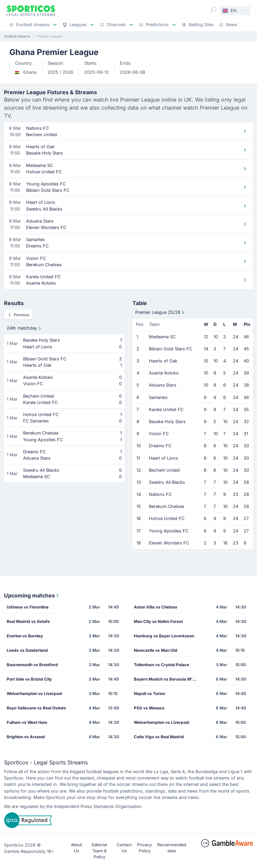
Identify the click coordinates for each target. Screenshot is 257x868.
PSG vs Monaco (149, 708)
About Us (76, 848)
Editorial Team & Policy (99, 851)
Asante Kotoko (164, 373)
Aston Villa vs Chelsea (155, 607)
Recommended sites (172, 848)
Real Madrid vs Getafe (28, 621)
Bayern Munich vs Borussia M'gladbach (167, 679)
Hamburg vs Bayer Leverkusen (164, 636)
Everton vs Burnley (25, 636)
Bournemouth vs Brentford (32, 665)
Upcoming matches (32, 595)
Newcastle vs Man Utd (156, 650)
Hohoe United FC (167, 518)
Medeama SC (162, 337)
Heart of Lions (163, 458)
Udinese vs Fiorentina (28, 607)
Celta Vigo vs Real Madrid (159, 737)
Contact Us (124, 848)
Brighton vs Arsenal (26, 737)
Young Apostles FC (169, 531)
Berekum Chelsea (166, 506)
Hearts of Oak (163, 361)
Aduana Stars (163, 385)
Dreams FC (160, 446)
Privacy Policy (145, 848)
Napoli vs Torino (149, 693)
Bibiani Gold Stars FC (170, 349)
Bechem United (164, 470)
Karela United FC (166, 410)
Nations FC (160, 494)
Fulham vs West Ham (27, 722)
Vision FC (159, 434)
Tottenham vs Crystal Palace (161, 665)
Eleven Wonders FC (169, 543)
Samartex (158, 397)
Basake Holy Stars (167, 422)
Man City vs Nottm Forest (158, 621)
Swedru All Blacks (167, 482)
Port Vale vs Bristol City (29, 679)
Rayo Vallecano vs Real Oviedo (36, 708)
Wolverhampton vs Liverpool (34, 693)
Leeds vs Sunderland (27, 650)
